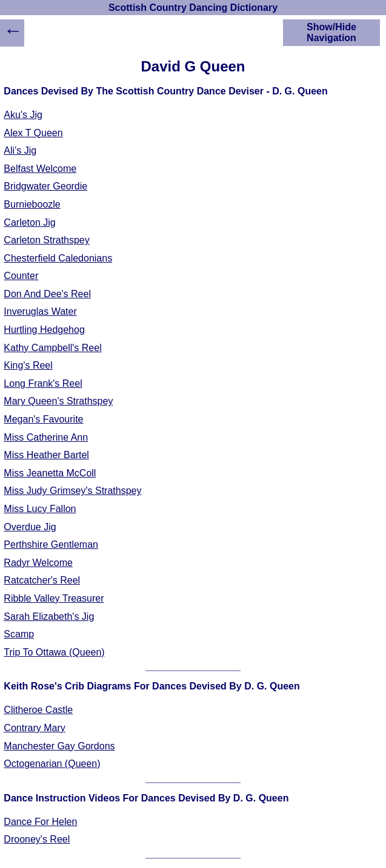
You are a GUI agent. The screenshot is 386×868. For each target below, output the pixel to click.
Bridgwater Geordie (45, 186)
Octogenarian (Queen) (52, 764)
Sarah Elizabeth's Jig (49, 616)
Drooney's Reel (37, 839)
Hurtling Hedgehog (44, 330)
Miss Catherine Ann (46, 437)
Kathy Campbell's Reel (52, 348)
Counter (21, 276)
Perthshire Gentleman (51, 544)
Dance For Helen (40, 822)
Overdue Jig (30, 527)
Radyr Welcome (38, 563)
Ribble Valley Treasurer (54, 598)
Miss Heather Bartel (46, 455)
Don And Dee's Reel (47, 294)
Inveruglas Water (40, 311)
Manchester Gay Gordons (59, 746)
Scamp (19, 634)
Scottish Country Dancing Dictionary (193, 8)
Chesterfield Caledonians (58, 258)
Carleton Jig (29, 222)
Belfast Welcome (40, 169)
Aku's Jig (23, 115)
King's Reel (28, 365)
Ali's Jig (20, 150)
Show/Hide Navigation (331, 32)
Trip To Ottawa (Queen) (54, 652)
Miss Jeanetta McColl (50, 473)
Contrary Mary (34, 728)
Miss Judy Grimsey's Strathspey (72, 491)
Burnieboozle (32, 204)
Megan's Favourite (43, 419)
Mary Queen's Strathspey (58, 401)
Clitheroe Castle (38, 710)
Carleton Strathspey (46, 240)
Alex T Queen (33, 133)
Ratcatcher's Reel (42, 580)
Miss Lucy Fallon (40, 509)
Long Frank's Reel (43, 383)
